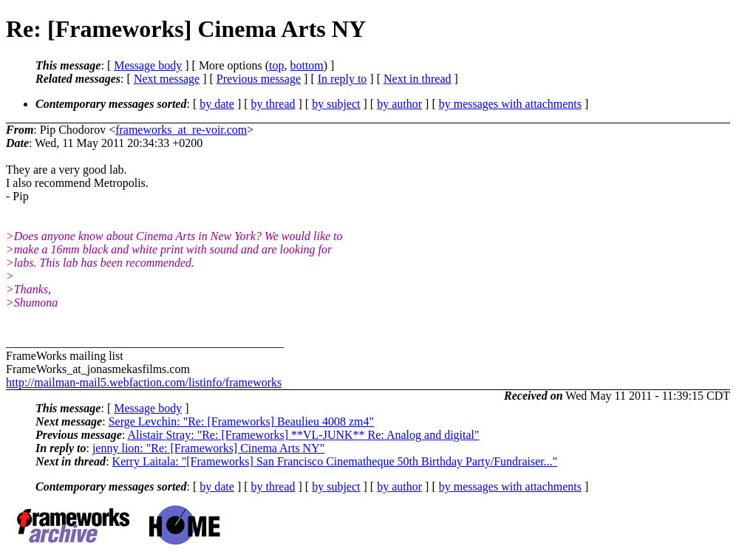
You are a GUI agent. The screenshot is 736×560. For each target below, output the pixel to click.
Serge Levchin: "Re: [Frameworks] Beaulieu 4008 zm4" (241, 421)
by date (217, 104)
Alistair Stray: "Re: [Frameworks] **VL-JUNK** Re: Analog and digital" (303, 435)
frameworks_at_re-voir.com (181, 130)
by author (399, 104)
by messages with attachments (510, 104)
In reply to (343, 79)
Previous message (259, 79)
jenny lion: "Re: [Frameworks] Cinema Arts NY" (208, 448)
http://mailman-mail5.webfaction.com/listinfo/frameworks (144, 382)
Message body (148, 65)
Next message (167, 79)
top (276, 65)
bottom (306, 65)
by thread (273, 104)
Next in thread (418, 79)
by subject (336, 104)
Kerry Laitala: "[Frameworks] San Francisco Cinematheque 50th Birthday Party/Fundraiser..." (335, 461)
